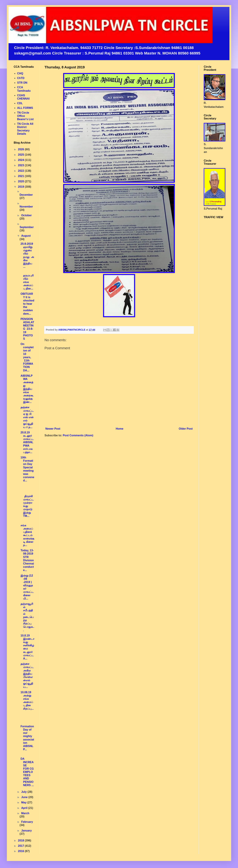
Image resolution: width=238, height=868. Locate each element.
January (26, 831)
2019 (21, 187)
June (25, 797)
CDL (20, 103)
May (24, 802)
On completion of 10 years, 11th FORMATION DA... (27, 357)
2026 (21, 149)
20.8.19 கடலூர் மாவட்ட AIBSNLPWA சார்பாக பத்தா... (27, 442)
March (25, 813)
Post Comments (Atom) (78, 435)
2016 (21, 851)
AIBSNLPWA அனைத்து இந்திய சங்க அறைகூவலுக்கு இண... (27, 389)
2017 (21, 846)
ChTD (21, 78)
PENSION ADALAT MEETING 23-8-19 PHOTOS (27, 329)
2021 (21, 176)
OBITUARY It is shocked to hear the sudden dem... (27, 304)
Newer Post (53, 429)
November (26, 207)
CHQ (20, 73)
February (27, 822)
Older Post (186, 429)
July (24, 792)
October (26, 215)
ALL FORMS (25, 108)
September (27, 227)
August (26, 236)
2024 (21, 160)
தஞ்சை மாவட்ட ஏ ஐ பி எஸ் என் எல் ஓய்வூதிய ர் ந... (27, 417)
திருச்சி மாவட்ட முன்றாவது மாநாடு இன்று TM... (27, 506)
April (25, 808)
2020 (21, 181)
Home (120, 429)
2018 (21, 840)
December (26, 195)
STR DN (22, 83)
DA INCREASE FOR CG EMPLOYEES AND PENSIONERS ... (27, 772)
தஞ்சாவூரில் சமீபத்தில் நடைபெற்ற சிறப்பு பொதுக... (27, 617)
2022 (21, 171)
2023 (21, 165)
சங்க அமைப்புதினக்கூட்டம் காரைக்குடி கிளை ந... (27, 535)
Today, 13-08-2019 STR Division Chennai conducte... (27, 560)
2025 (21, 155)
